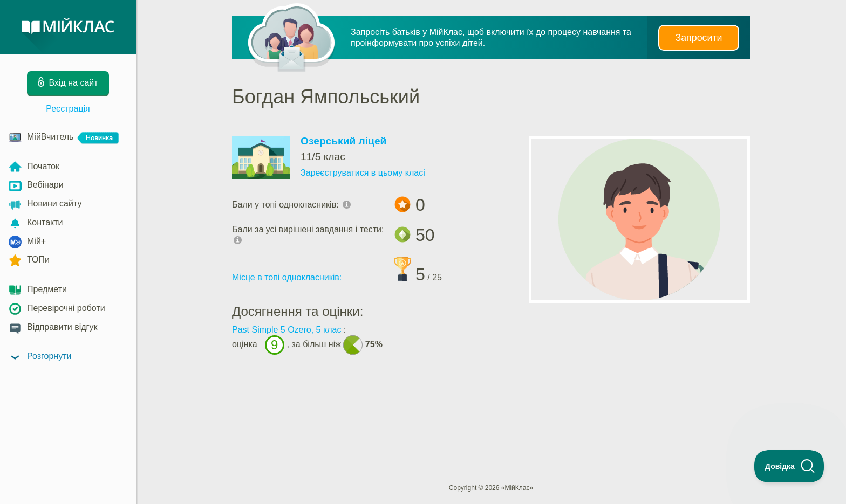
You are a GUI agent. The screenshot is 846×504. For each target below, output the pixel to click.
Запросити (699, 38)
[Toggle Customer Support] (789, 466)
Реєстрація (68, 109)
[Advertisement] (491, 405)
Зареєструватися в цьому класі (363, 173)
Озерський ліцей (343, 141)
